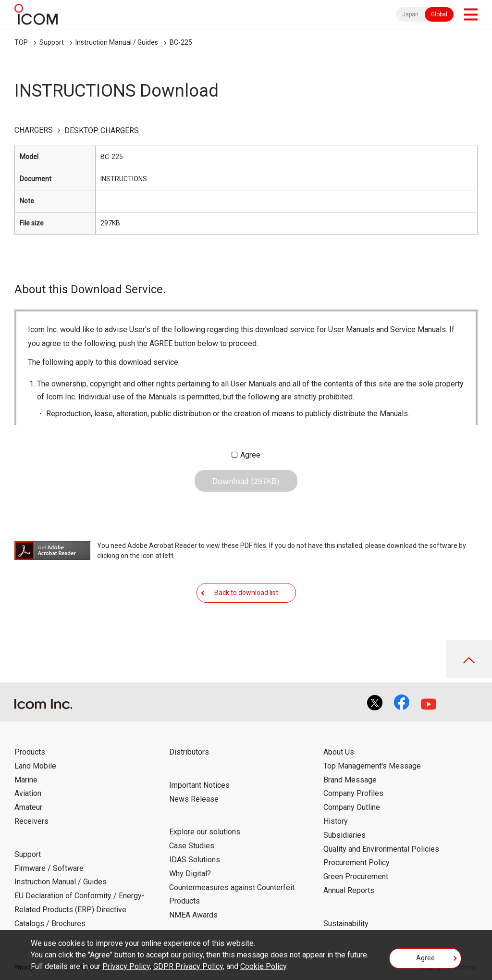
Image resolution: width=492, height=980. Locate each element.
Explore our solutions (205, 832)
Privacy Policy (126, 966)
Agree (250, 455)
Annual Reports (349, 890)
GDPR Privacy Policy (188, 966)
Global (439, 14)
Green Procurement (356, 876)
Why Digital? (190, 874)
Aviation (28, 793)
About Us (339, 752)
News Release (194, 799)
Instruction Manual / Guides (117, 42)
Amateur (28, 807)
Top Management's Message (372, 766)
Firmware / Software (49, 868)
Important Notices (199, 785)
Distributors (189, 752)
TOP (21, 42)
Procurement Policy (357, 862)
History (336, 821)
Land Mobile (35, 766)
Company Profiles (353, 793)
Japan (410, 14)
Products (30, 752)
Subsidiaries (344, 835)
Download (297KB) (246, 481)
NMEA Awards (193, 915)
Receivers (31, 821)
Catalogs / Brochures (50, 924)
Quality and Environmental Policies (381, 849)
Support (52, 42)
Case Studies (192, 846)
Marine (26, 780)
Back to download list (246, 593)
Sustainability (346, 924)
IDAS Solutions (195, 860)
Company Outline (352, 807)
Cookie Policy (263, 966)
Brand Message (350, 780)
